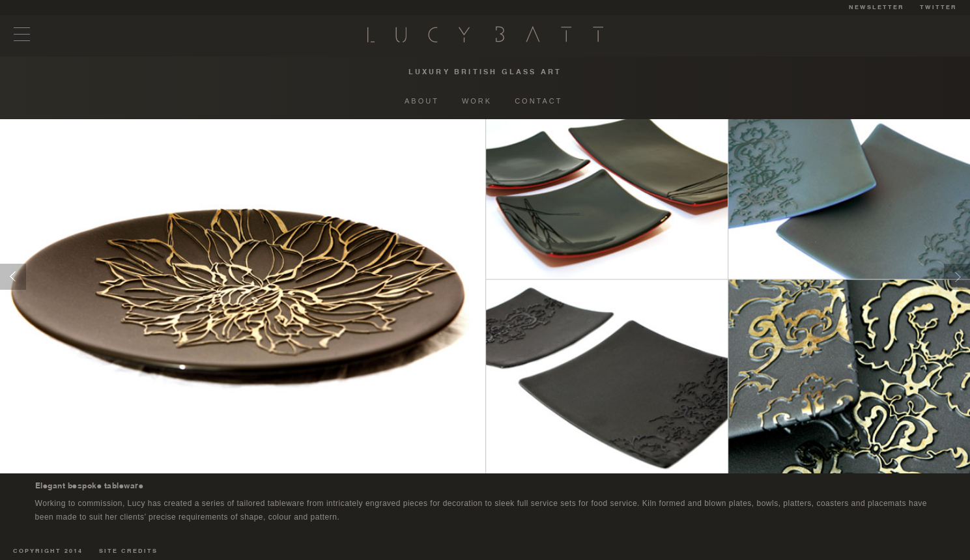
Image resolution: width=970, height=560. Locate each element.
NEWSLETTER (877, 7)
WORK (477, 101)
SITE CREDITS (128, 551)
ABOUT (422, 101)
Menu (22, 34)
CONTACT (538, 101)
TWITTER (938, 7)
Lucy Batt (485, 34)
